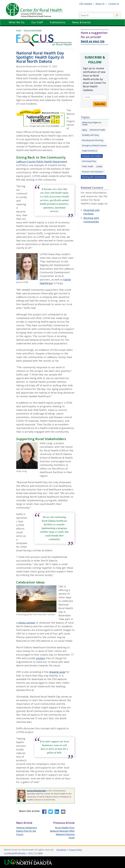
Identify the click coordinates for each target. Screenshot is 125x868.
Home (19, 30)
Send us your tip (93, 41)
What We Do (17, 22)
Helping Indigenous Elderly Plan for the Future (27, 831)
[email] (95, 97)
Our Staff (37, 22)
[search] (97, 15)
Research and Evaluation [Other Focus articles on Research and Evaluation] (93, 172)
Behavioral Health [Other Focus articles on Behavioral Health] (97, 130)
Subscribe (100, 104)
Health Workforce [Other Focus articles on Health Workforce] (90, 151)
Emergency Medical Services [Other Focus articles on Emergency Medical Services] (94, 145)
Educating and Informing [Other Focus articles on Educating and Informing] (93, 140)
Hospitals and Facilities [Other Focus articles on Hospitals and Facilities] (92, 156)
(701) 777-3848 (35, 853)
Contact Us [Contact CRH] (114, 4)
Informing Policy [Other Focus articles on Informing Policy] (89, 161)
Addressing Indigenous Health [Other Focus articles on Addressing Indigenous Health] (92, 123)
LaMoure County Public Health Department (42, 162)
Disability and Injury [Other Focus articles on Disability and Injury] (90, 135)
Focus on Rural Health (33, 30)
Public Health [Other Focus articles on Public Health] (88, 166)
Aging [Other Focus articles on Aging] (84, 130)
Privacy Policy (75, 850)
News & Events (81, 22)
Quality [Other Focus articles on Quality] (99, 166)
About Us (100, 4)
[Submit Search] (117, 15)
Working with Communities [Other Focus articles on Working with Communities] (94, 177)
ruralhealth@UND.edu (15, 853)
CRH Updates (86, 4)
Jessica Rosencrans (36, 791)
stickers (41, 658)
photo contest (27, 623)
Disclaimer (61, 850)
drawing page (57, 672)
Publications (58, 22)
